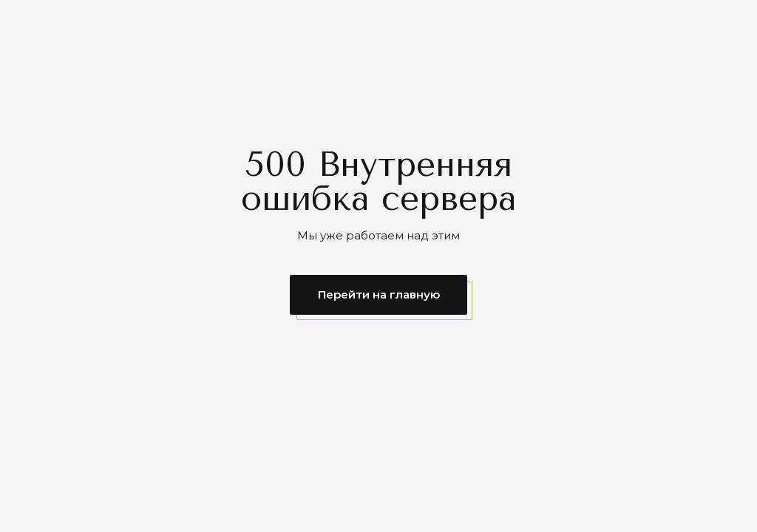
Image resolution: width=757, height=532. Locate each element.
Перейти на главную (379, 294)
